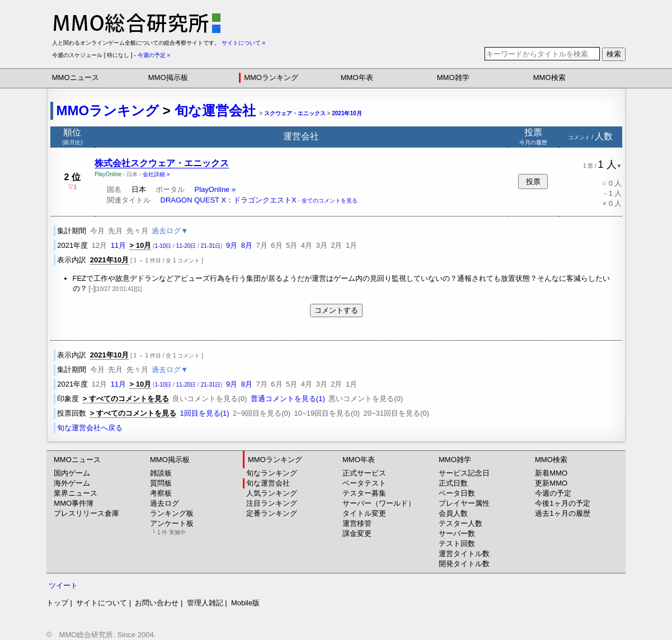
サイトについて (102, 603)
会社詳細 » (156, 174)
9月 (232, 245)
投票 (533, 182)
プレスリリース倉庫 (86, 513)
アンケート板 (172, 527)
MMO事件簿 (74, 503)
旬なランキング (272, 473)
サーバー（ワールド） (379, 503)
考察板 (161, 493)
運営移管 (357, 523)
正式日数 (453, 483)
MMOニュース (76, 77)
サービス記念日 (464, 473)
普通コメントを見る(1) (288, 399)
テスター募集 (364, 493)
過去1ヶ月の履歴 (562, 513)
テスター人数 (460, 523)
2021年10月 (347, 113)
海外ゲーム (72, 483)
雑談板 (161, 473)
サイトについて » (243, 43)
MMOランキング (271, 77)
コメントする (336, 310)
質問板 (161, 483)
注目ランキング (272, 503)
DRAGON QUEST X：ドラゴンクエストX (229, 200)
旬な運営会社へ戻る (90, 428)
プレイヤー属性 (464, 503)
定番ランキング (272, 513)
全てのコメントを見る (330, 201)
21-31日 (211, 246)
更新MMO (551, 483)
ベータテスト (364, 483)
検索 (614, 54)
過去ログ (165, 503)
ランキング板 (172, 513)
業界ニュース (76, 493)
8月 (247, 245)
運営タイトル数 (464, 554)
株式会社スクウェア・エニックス (162, 163)
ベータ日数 (457, 493)
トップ (57, 603)
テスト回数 (457, 543)
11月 (118, 245)
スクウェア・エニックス (295, 113)
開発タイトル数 (464, 564)
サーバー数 (457, 533)
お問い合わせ (157, 603)
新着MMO (551, 473)
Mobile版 (245, 603)
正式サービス (364, 473)
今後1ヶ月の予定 (562, 503)
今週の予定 (553, 493)
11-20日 (186, 246)
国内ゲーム (72, 473)
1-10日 (163, 246)
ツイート (63, 585)
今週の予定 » (154, 55)
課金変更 (357, 533)
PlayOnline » (215, 189)
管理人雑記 (205, 603)
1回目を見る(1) (204, 413)
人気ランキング (272, 493)
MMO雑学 (453, 77)
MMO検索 (549, 77)
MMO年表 (357, 77)
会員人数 (453, 513)
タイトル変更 (364, 513)
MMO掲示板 (168, 77)
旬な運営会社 (215, 110)
